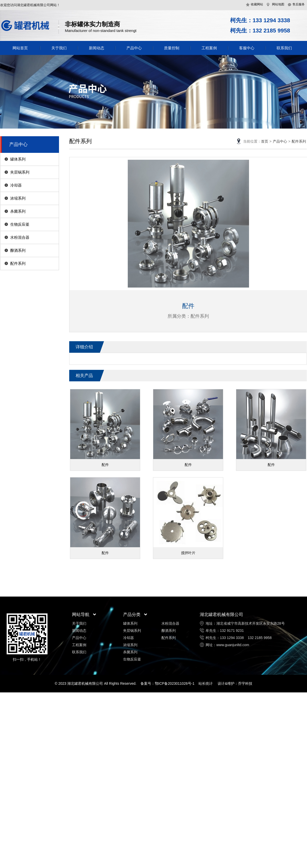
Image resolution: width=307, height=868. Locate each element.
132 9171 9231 (232, 631)
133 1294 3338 (232, 638)
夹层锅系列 (20, 172)
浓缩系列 (18, 198)
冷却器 (16, 185)
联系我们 (284, 48)
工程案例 (209, 48)
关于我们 (59, 48)
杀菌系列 (18, 211)
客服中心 (247, 48)
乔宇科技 (245, 683)
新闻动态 (97, 48)
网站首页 (20, 48)
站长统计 (206, 683)
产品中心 (134, 48)
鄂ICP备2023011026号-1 (175, 683)
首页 (265, 141)
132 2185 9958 (260, 638)
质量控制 (172, 48)
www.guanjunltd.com (233, 645)
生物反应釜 (20, 224)
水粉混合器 (20, 237)
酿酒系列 (18, 250)
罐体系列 (18, 159)
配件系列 (18, 263)
